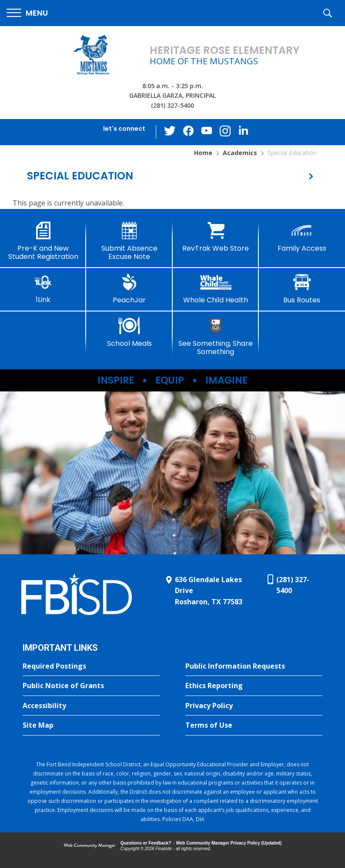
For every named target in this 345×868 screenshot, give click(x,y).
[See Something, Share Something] (216, 336)
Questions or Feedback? (146, 843)
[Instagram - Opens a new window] (224, 132)
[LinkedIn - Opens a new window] (241, 131)
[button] (27, 13)
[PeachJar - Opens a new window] (129, 289)
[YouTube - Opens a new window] (207, 132)
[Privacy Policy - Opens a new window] (254, 706)
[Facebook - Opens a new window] (189, 132)
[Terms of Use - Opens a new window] (254, 726)
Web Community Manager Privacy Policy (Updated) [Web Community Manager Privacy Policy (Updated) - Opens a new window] (229, 843)
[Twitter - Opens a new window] (172, 132)
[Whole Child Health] (216, 289)
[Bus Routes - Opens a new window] (302, 289)
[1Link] (43, 289)
